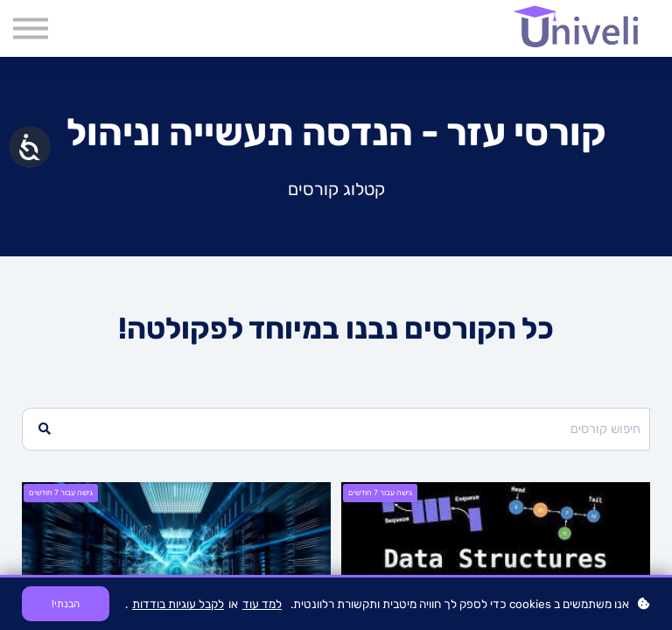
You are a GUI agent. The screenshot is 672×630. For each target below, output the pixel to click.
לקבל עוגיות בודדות (178, 604)
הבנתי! (66, 604)
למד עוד (262, 604)
